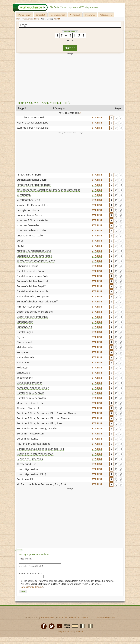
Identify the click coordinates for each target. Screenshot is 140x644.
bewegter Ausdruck (28, 210)
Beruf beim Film (26, 479)
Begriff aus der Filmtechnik (32, 317)
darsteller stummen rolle (31, 117)
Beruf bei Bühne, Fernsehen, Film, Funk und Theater (47, 413)
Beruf (20, 241)
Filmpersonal (24, 342)
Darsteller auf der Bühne (31, 271)
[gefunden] (116, 118)
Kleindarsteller (25, 347)
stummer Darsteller (28, 225)
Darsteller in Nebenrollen (31, 398)
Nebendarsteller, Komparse (33, 296)
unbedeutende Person (30, 215)
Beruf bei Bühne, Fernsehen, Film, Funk (39, 423)
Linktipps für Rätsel (65, 632)
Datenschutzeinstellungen (104, 618)
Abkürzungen (106, 15)
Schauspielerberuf (27, 266)
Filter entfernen (70, 32)
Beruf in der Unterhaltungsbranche (37, 428)
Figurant (21, 337)
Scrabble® (41, 15)
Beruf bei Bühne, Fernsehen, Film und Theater (43, 418)
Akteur (21, 246)
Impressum (62, 617)
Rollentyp (22, 367)
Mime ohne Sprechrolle (30, 403)
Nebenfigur (23, 362)
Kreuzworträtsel (58, 15)
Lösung (58, 108)
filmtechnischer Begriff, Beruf (34, 185)
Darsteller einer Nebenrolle (32, 291)
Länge (117, 108)
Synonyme (90, 15)
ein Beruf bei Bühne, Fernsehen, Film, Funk (41, 484)
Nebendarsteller (26, 357)
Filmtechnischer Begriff (30, 307)
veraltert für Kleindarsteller (32, 205)
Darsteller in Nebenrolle (30, 393)
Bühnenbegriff (25, 322)
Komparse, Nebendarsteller (33, 388)
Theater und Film (27, 464)
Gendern (80, 632)
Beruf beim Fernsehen (30, 383)
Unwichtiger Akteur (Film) (31, 474)
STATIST (97, 117)
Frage (21, 108)
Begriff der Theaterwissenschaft (35, 454)
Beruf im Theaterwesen (30, 433)
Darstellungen (25, 332)
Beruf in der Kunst (27, 439)
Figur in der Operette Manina (33, 444)
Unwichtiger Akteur (28, 469)
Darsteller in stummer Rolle (33, 276)
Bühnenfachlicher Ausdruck (33, 281)
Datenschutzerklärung (32, 587)
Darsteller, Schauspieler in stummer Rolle (41, 449)
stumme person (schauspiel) (33, 128)
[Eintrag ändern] (121, 118)
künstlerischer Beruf (28, 200)
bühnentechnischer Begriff (32, 180)
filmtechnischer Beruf (29, 175)
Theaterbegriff (25, 378)
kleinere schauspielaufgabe (32, 123)
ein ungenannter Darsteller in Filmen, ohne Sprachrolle (48, 190)
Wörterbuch (75, 15)
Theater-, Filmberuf (28, 408)
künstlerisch (24, 195)
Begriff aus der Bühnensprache (35, 312)
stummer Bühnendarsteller (32, 220)
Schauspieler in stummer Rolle (34, 256)
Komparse (23, 352)
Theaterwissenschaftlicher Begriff (36, 261)
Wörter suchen (24, 15)
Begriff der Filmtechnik (30, 459)
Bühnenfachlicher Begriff (31, 286)
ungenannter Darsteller (30, 235)
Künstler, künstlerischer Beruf (34, 251)
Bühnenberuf (24, 327)
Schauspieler (24, 373)
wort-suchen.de (48, 617)
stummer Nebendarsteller (32, 230)
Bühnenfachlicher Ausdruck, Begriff (37, 301)
